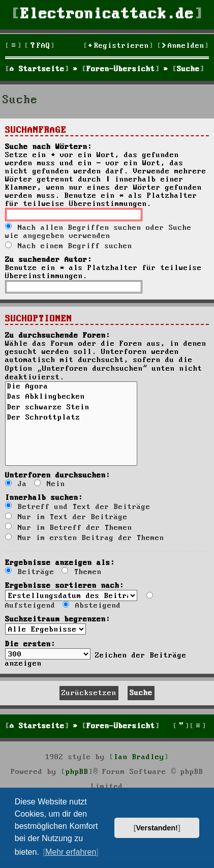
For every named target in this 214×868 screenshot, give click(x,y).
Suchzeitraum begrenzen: (58, 619)
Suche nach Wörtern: (49, 147)
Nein (50, 484)
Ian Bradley (139, 757)
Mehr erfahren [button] (71, 852)
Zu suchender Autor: (49, 260)
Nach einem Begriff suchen (69, 246)
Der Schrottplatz (71, 418)
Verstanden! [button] (157, 828)
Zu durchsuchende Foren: (58, 336)
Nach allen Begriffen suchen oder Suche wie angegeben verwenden (98, 232)
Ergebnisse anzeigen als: (60, 563)
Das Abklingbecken (71, 398)
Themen (82, 572)
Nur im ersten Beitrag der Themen (85, 538)
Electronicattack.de (107, 14)
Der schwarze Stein (71, 408)
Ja (16, 484)
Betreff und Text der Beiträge (78, 507)
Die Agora (71, 387)
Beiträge (30, 572)
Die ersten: (30, 644)
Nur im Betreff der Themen (69, 528)
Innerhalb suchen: (44, 498)
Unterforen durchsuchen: (58, 475)
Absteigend (92, 606)
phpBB (77, 772)
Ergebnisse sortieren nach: (65, 586)
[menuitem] (40, 46)
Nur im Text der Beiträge (66, 517)
